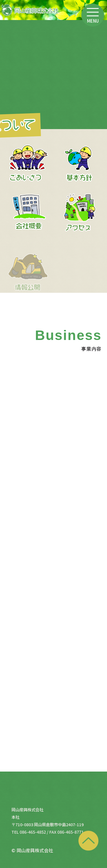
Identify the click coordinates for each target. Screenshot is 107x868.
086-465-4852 (33, 832)
